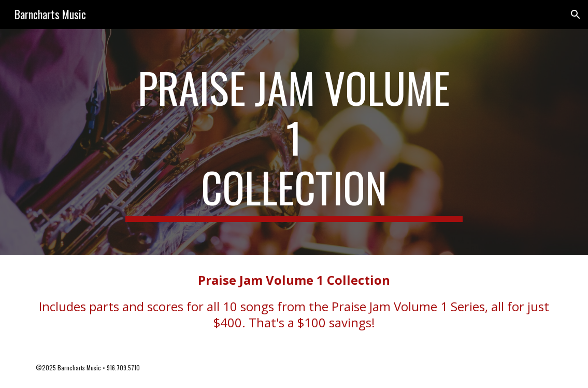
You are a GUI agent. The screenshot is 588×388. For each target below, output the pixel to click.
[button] (576, 15)
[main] (294, 142)
